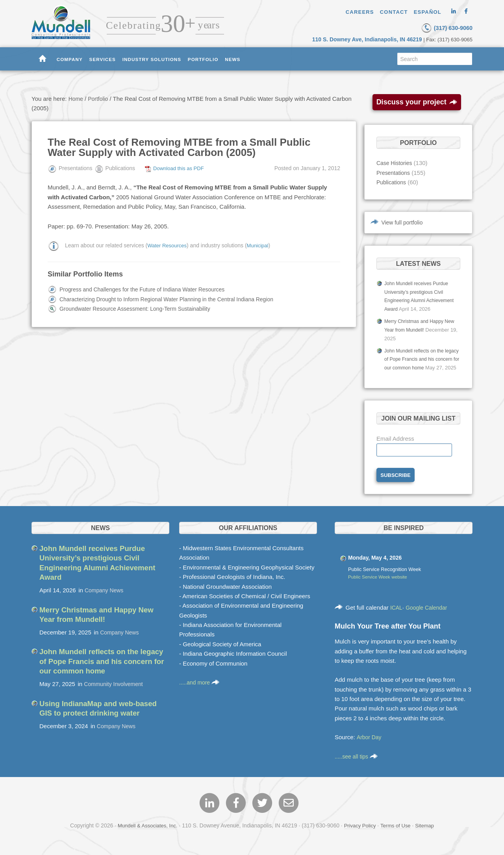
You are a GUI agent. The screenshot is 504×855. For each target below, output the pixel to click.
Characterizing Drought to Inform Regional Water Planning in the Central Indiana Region (175, 299)
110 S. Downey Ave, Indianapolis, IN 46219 (373, 39)
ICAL (397, 615)
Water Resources (169, 245)
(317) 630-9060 (435, 27)
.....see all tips (358, 764)
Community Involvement (116, 691)
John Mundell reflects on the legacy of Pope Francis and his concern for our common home (419, 357)
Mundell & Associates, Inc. (144, 835)
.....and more (200, 690)
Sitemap (429, 835)
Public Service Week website (380, 584)
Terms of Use (398, 835)
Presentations (395, 172)
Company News (106, 597)
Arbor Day (370, 745)
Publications (392, 182)
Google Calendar (429, 615)
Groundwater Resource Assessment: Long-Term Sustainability (141, 308)
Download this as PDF (181, 168)
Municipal (261, 245)
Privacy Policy (360, 835)
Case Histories (396, 162)
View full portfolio (404, 222)
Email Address (395, 445)
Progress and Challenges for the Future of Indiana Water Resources (148, 289)
